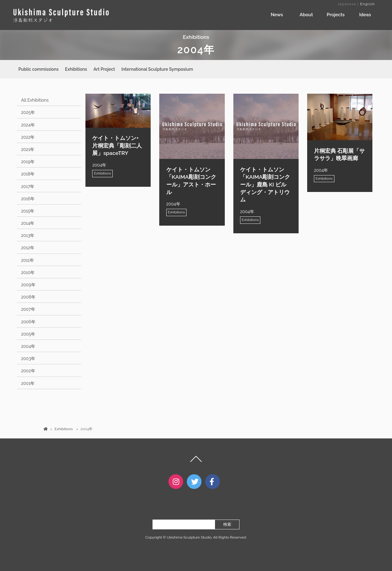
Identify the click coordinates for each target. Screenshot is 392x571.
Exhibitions (76, 69)
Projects (336, 15)
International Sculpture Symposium (157, 69)
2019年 (28, 162)
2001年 (28, 383)
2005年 (28, 334)
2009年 (28, 285)
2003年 (28, 359)
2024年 (28, 125)
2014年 (28, 223)
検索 (227, 530)
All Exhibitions (35, 100)
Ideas (365, 15)
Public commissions (38, 69)
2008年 (28, 297)
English (367, 4)
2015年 (28, 211)
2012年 (28, 248)
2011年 (28, 260)
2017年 (28, 186)
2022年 (28, 137)
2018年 (28, 174)
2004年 (28, 346)
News (277, 15)
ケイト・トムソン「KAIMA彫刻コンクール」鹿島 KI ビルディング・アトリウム (265, 185)
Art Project (104, 69)
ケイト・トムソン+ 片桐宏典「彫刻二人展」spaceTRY (117, 145)
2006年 (28, 322)
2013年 (28, 235)
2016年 (28, 199)
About (306, 15)
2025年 (28, 112)
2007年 (28, 309)
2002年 (28, 371)
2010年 (28, 272)
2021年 (28, 149)
